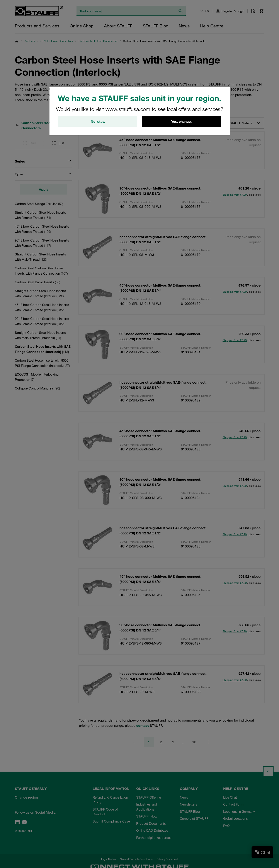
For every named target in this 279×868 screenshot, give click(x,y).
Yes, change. (181, 121)
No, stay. (98, 121)
